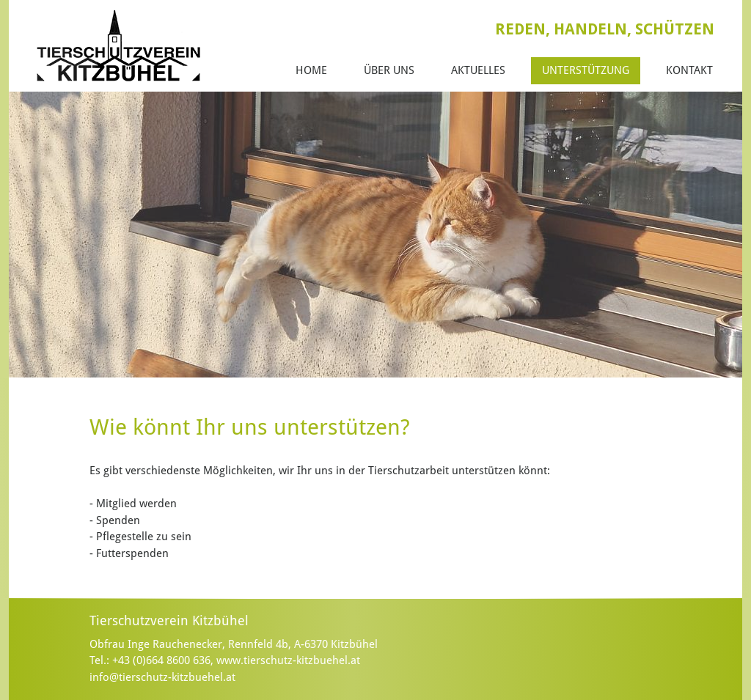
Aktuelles (478, 70)
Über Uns (389, 70)
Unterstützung (586, 70)
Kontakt (689, 70)
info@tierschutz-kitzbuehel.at (162, 677)
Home (311, 70)
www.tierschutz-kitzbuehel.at (288, 660)
